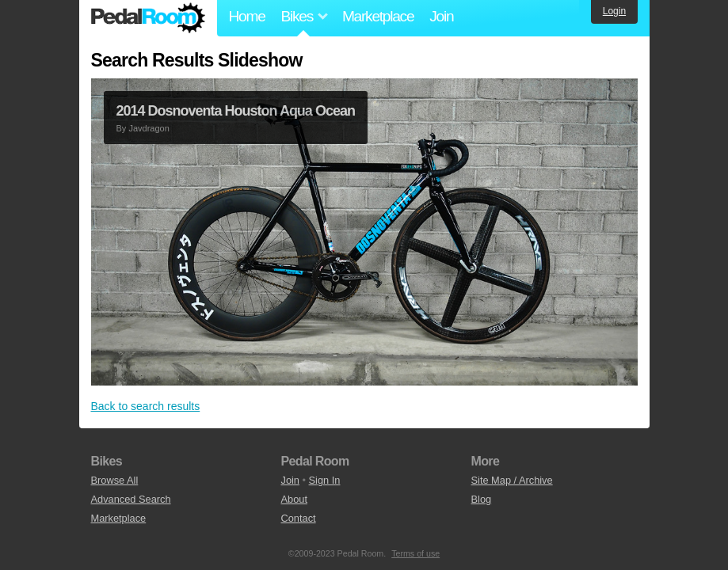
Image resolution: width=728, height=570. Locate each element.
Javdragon (149, 128)
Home (247, 16)
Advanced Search (131, 499)
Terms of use (415, 553)
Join (441, 16)
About (294, 499)
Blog (482, 499)
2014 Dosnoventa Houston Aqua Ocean (236, 111)
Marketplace (378, 16)
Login (614, 11)
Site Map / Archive (512, 480)
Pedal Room (148, 18)
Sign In (325, 480)
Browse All (115, 480)
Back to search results (146, 406)
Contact (299, 518)
